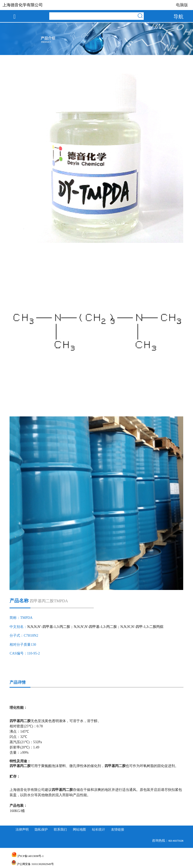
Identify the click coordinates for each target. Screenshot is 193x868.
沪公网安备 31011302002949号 (33, 864)
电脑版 (182, 5)
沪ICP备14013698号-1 (28, 856)
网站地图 (79, 830)
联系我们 (60, 830)
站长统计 (99, 830)
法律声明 (22, 830)
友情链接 (118, 830)
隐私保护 (41, 830)
